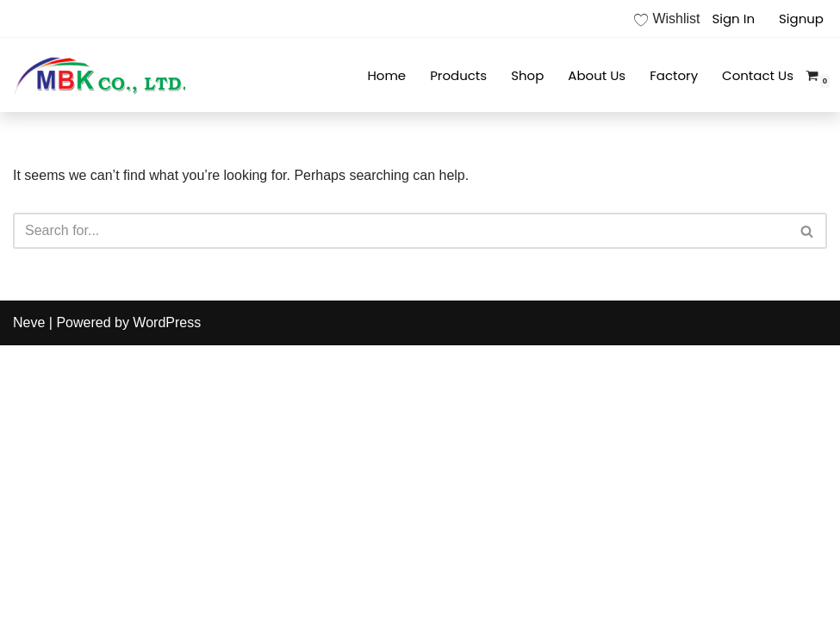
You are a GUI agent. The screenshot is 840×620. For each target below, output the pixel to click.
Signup (801, 19)
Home (386, 75)
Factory (674, 75)
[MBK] (99, 75)
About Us (597, 75)
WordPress (167, 322)
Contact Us (758, 75)
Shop (527, 75)
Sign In (733, 19)
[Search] (401, 231)
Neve (29, 322)
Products (458, 75)
